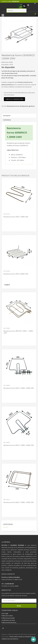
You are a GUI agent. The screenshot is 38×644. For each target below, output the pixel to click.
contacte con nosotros (14, 99)
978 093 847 (15, 1)
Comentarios (7, 120)
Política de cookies (7, 616)
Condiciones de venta (8, 620)
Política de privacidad (8, 618)
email (17, 586)
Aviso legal (5, 613)
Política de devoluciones (9, 622)
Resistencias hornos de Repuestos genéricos (21, 106)
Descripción (7, 116)
